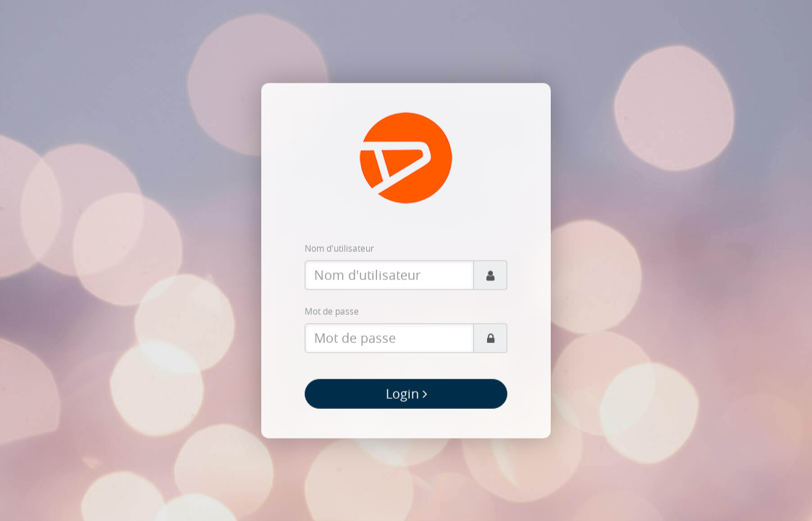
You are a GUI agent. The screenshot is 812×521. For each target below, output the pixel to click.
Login (406, 394)
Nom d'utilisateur (339, 248)
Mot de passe (332, 311)
